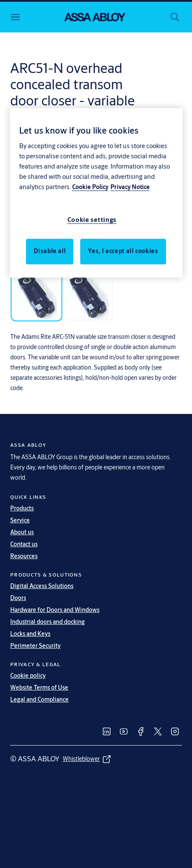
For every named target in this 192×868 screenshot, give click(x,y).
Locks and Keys (30, 634)
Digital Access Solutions (42, 586)
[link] (107, 731)
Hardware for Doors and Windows (55, 610)
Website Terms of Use (39, 687)
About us (22, 532)
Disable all (50, 251)
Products (22, 508)
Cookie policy (28, 676)
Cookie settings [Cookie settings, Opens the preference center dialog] (92, 220)
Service (20, 520)
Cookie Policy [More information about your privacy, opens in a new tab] (90, 187)
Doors (18, 598)
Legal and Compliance (39, 699)
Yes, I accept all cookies (123, 251)
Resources (24, 556)
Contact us (24, 544)
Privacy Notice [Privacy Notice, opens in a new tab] (130, 187)
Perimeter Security (35, 646)
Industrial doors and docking (48, 622)
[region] (96, 193)
